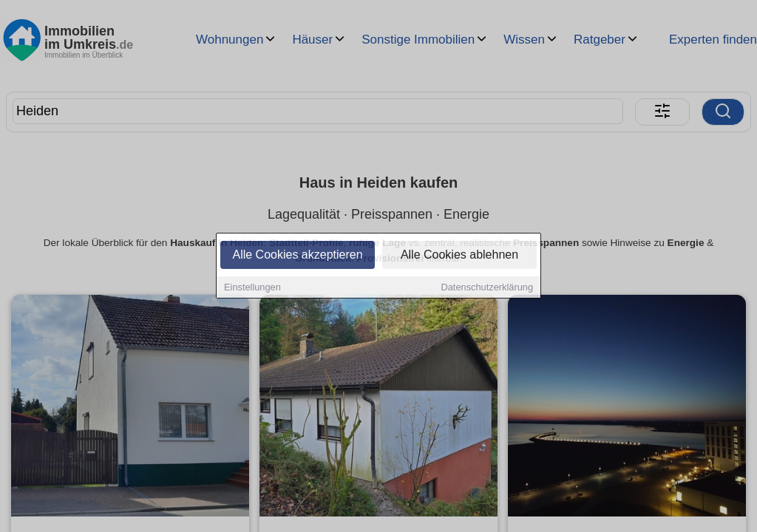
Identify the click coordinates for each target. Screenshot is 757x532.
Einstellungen (252, 289)
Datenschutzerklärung (487, 289)
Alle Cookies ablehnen (459, 256)
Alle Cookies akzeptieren (297, 256)
